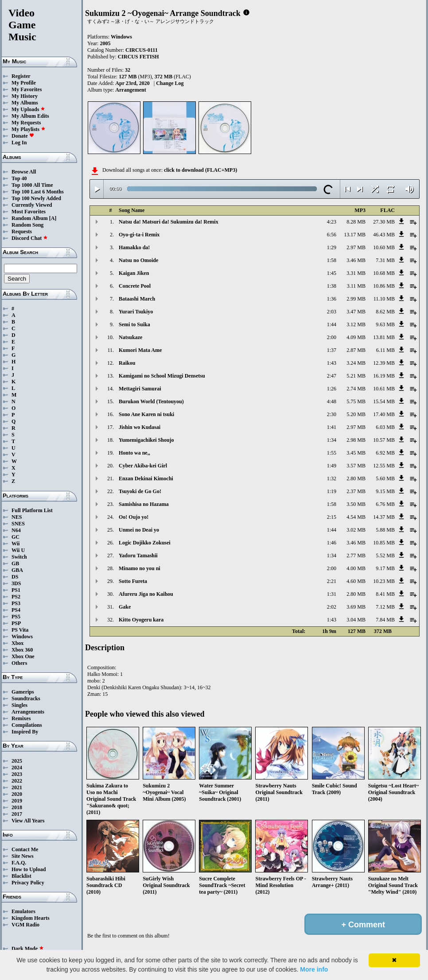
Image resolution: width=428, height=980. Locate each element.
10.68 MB (384, 273)
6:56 (332, 235)
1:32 (332, 478)
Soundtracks (26, 698)
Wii (16, 544)
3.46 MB (356, 260)
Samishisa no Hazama (144, 504)
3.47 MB (356, 312)
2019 (17, 801)
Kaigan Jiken (134, 273)
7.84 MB (385, 620)
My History (25, 96)
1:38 (332, 286)
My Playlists (29, 129)
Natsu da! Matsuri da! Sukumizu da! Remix (169, 222)
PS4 (16, 610)
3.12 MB (356, 324)
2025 (17, 761)
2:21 (332, 581)
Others (19, 663)
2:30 (332, 414)
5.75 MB (356, 401)
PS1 (16, 590)
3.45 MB (356, 453)
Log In (19, 143)
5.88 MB (385, 530)
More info (314, 969)
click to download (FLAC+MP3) (200, 170)
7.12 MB (385, 607)
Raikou (127, 363)
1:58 (332, 260)
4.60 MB (356, 581)
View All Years (28, 821)
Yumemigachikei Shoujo (146, 440)
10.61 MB (384, 389)
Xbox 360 (22, 650)
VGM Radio (25, 925)
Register (21, 76)
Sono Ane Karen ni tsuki (146, 414)
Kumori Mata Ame (140, 350)
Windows (22, 637)
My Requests (26, 123)
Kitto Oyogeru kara (141, 620)
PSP (16, 623)
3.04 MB (356, 620)
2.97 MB (356, 247)
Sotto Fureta (133, 581)
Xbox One (23, 656)
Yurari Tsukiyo (136, 312)
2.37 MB (356, 491)
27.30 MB (384, 222)
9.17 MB (385, 568)
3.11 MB (356, 286)
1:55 (332, 453)
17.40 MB (384, 414)
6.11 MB (385, 350)
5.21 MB (356, 376)
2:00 (332, 337)
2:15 (332, 517)
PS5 (16, 617)
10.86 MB (384, 286)
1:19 (332, 491)
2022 (17, 781)
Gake (125, 607)
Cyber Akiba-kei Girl (143, 466)
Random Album (30, 218)
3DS (16, 583)
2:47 (332, 376)
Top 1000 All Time (32, 185)
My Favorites (27, 89)
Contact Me (25, 849)
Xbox (18, 643)
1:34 (332, 440)
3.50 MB (356, 504)
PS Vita (20, 630)
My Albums (25, 103)
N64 (16, 530)
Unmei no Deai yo (139, 530)
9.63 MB (385, 324)
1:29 (332, 247)
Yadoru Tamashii (138, 556)
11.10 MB (384, 299)
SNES (18, 524)
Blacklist (21, 876)
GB (15, 563)
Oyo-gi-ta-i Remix (139, 235)
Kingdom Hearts (31, 918)
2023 (17, 774)
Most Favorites (29, 212)
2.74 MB (356, 389)
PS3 (16, 603)
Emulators (23, 911)
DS (15, 577)
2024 (17, 768)
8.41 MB (385, 594)
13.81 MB (384, 337)
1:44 (332, 324)
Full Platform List (32, 510)
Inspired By (25, 732)
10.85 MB (384, 543)
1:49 (332, 466)
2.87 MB (356, 350)
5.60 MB (385, 478)
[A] (53, 218)
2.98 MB (356, 440)
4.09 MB (356, 337)
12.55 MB (384, 466)
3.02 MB (356, 530)
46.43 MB (384, 235)
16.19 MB (384, 376)
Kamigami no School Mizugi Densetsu (162, 376)
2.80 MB (356, 478)
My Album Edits (30, 116)
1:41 (332, 427)
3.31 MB (356, 273)
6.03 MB (385, 427)
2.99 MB (356, 299)
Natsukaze (130, 337)
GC (16, 537)
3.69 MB (356, 607)
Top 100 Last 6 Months (38, 192)
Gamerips (23, 692)
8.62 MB (385, 312)
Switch (19, 557)
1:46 (332, 543)
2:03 (332, 312)
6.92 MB (385, 453)
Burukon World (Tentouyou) (151, 401)
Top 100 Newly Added (36, 198)
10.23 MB (384, 581)
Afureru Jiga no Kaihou (146, 594)
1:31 (332, 594)
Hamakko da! (134, 247)
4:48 (332, 401)
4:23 (332, 222)
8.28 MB (356, 222)
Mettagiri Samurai (140, 389)
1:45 (332, 273)
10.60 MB (384, 247)
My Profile (24, 83)
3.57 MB (356, 466)
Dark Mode (28, 949)
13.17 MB (355, 235)
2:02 (332, 607)
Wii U (18, 550)
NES (17, 517)
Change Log (170, 83)
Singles (19, 705)
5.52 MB (385, 556)
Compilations (27, 725)
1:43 (332, 363)
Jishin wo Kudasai (140, 427)
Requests (22, 231)
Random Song (27, 225)
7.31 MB (385, 260)
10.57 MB (384, 440)
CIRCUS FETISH (138, 57)
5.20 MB (356, 414)
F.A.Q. (19, 863)
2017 (17, 814)
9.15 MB (385, 491)
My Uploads (28, 109)
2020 (17, 794)
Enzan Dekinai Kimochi (146, 478)
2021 (17, 787)
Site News (23, 856)
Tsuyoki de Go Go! (140, 491)
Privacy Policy (28, 883)
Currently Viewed (32, 205)
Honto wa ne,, (134, 453)
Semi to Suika (134, 324)
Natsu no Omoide (138, 260)
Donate (23, 136)
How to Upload (29, 869)
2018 (17, 807)
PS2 (16, 597)
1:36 (332, 299)
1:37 (332, 350)
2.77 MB (356, 556)
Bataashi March (137, 299)
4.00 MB (356, 568)
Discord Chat (30, 238)
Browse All (24, 172)
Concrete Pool (135, 286)
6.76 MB (385, 504)
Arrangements (28, 712)
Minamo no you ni (140, 568)
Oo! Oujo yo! (134, 517)
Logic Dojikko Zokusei (145, 543)
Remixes (21, 718)
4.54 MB (356, 517)
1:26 (332, 389)
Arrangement (130, 90)
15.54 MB (384, 401)
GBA (17, 570)
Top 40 (19, 178)
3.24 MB (356, 363)
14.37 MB (384, 517)
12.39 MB (384, 363)
